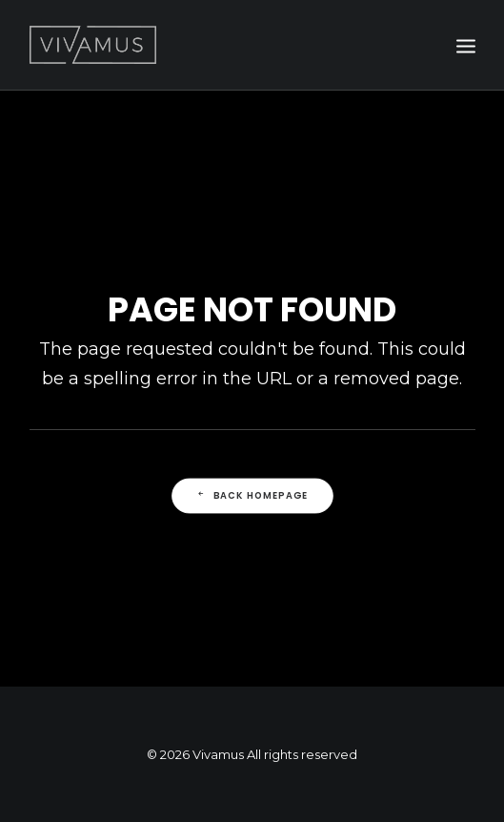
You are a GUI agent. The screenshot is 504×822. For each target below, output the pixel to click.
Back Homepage (252, 495)
